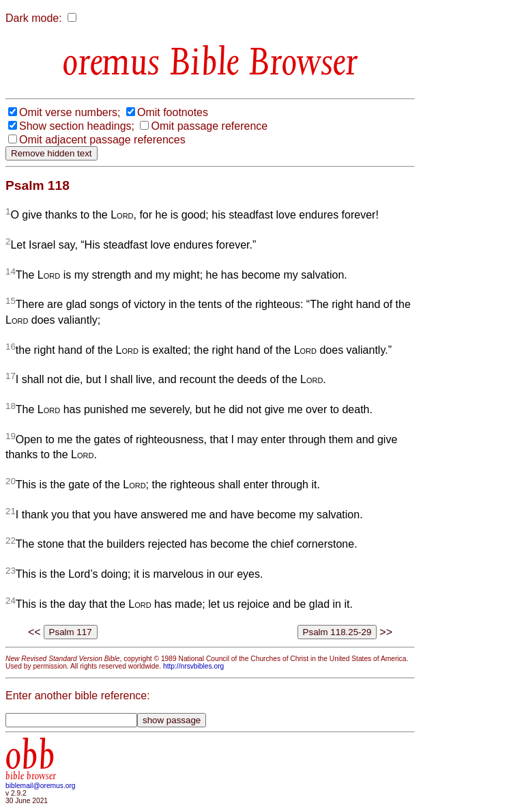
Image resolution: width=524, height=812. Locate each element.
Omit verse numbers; (70, 112)
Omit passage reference (209, 126)
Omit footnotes (173, 112)
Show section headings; (77, 126)
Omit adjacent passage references (102, 140)
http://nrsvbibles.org (193, 666)
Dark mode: (34, 18)
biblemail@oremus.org (41, 786)
